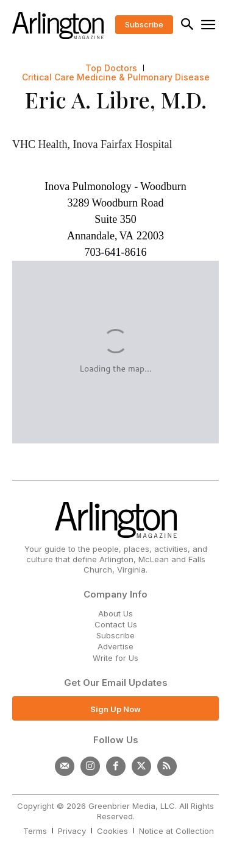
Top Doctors (111, 68)
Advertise (116, 646)
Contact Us (116, 624)
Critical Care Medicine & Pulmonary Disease (116, 77)
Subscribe (116, 635)
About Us (116, 613)
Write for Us (116, 658)
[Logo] (58, 26)
